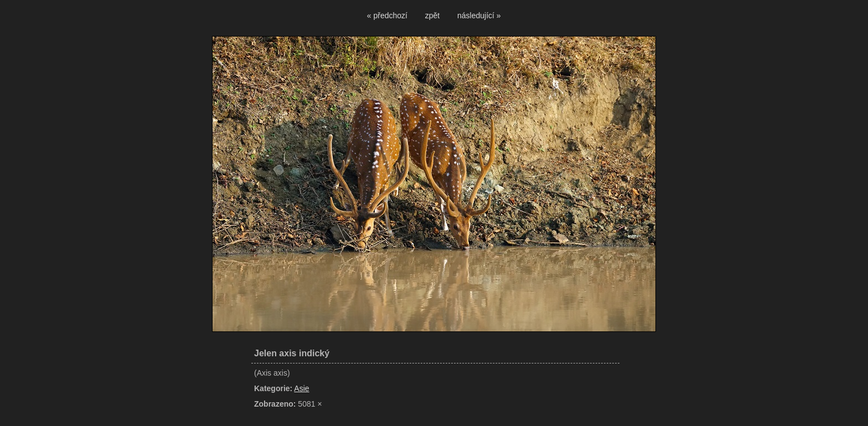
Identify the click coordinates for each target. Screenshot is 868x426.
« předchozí (387, 15)
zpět (432, 15)
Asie (301, 388)
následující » (479, 15)
